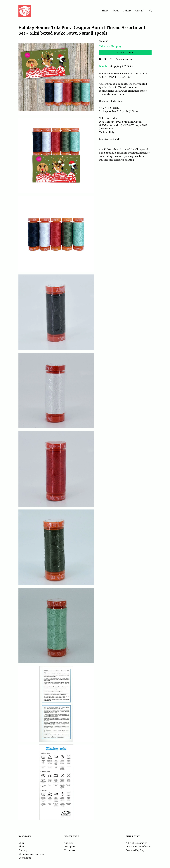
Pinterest (70, 850)
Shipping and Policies (31, 854)
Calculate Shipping (110, 46)
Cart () (140, 11)
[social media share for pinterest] (111, 59)
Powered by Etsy (135, 850)
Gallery (127, 11)
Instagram (70, 847)
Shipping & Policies (122, 66)
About (115, 11)
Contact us (25, 858)
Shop (105, 11)
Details (103, 66)
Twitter (69, 843)
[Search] (151, 11)
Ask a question (124, 59)
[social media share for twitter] (106, 59)
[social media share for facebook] (100, 59)
